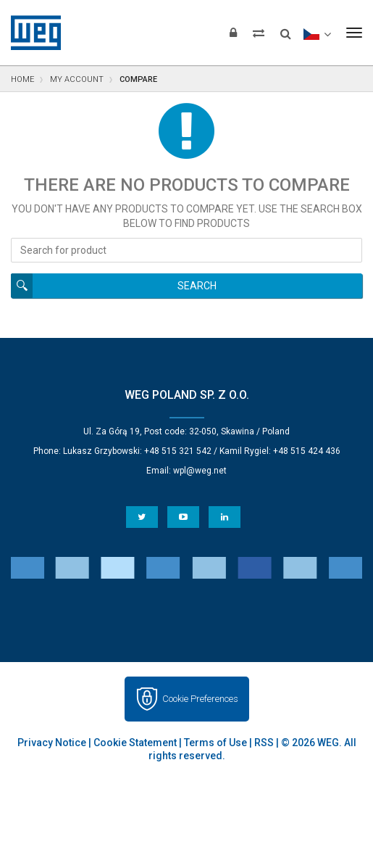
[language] (317, 33)
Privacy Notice (52, 743)
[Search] (286, 29)
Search (197, 286)
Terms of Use (215, 743)
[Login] (233, 33)
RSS (264, 743)
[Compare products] (259, 33)
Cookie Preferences (200, 699)
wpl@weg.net (200, 471)
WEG (31, 33)
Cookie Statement (135, 743)
